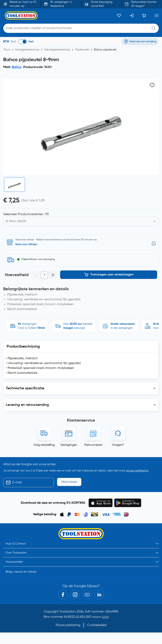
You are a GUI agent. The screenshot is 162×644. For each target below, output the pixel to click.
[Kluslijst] (119, 16)
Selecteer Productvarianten (26, 214)
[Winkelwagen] (144, 16)
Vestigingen (69, 445)
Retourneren (93, 445)
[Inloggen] (132, 16)
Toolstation (68, 612)
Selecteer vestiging (28, 244)
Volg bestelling (44, 445)
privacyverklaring (137, 471)
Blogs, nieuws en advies (21, 572)
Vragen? (118, 445)
